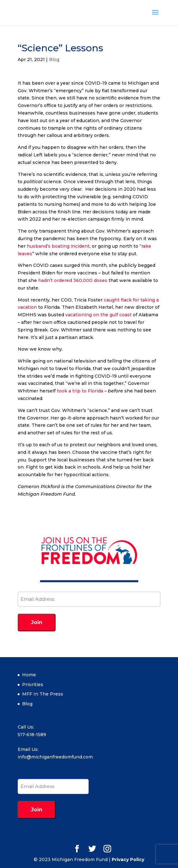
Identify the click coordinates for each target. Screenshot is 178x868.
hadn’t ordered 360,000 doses (73, 280)
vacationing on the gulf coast (98, 315)
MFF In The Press (43, 694)
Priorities (33, 685)
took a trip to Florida (80, 391)
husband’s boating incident (58, 246)
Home (29, 675)
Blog (54, 59)
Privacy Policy (128, 860)
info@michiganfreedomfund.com (55, 757)
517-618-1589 (32, 735)
